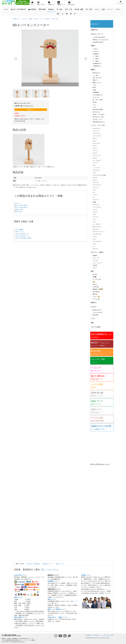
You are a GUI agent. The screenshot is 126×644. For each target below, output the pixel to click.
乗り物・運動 (79, 9)
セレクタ (95, 178)
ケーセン (95, 158)
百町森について (48, 564)
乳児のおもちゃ (96, 73)
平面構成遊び (96, 92)
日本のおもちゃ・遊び (98, 117)
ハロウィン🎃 (96, 297)
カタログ (94, 307)
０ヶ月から (95, 49)
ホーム (6, 9)
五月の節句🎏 (96, 292)
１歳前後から (96, 54)
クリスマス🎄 (96, 299)
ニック (94, 190)
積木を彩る (55, 19)
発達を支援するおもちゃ (99, 122)
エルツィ (95, 141)
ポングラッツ (96, 229)
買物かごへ (31, 110)
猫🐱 (94, 282)
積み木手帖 (95, 315)
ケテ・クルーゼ (96, 160)
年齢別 (93, 46)
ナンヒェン (95, 187)
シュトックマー (96, 168)
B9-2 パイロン (20, 232)
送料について (18, 597)
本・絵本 (60, 9)
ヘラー (94, 219)
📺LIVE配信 (32, 9)
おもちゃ (51, 9)
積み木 (36, 19)
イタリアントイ (96, 133)
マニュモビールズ (97, 234)
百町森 (94, 202)
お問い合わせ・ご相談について (57, 617)
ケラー (94, 165)
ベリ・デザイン (96, 224)
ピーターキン (96, 205)
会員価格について (53, 581)
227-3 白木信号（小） (22, 236)
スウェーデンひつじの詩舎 (99, 175)
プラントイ (95, 217)
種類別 (31, 19)
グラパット (95, 151)
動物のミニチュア (97, 83)
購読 (112, 635)
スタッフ (107, 589)
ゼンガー (95, 180)
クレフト (95, 148)
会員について (60, 564)
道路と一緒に (19, 210)
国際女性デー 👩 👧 (98, 289)
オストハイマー (96, 143)
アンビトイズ (96, 131)
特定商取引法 (89, 635)
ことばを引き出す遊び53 (99, 37)
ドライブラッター (97, 185)
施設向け (94, 302)
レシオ (94, 244)
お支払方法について (20, 575)
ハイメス (95, 195)
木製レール (95, 80)
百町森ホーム (16, 19)
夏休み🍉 (95, 294)
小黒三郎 (95, 265)
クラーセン (95, 260)
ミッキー (95, 237)
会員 (103, 9)
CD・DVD (89, 9)
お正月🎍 (95, 274)
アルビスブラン (96, 129)
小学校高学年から (97, 66)
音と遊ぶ (95, 102)
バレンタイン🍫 (97, 279)
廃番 (92, 323)
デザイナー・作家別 (97, 252)
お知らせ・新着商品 (33, 564)
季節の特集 (42, 9)
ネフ (94, 192)
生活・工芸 (69, 9)
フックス (95, 210)
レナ (94, 246)
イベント (110, 9)
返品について (52, 599)
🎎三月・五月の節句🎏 (18, 9)
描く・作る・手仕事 (98, 100)
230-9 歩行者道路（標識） (24, 238)
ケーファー (95, 163)
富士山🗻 (95, 284)
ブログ (118, 9)
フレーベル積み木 (45, 19)
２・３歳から (96, 56)
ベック (94, 222)
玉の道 (94, 90)
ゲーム (94, 105)
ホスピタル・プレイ (98, 119)
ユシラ (94, 239)
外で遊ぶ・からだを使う (99, 114)
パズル (94, 107)
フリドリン (95, 212)
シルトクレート (96, 170)
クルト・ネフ (96, 258)
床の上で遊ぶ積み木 (21, 205)
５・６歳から (96, 61)
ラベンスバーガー (97, 241)
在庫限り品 (94, 30)
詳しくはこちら (50, 570)
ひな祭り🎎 (96, 287)
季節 (92, 271)
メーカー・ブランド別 (98, 125)
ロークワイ (95, 249)
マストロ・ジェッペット (99, 232)
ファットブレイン (97, 207)
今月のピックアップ (97, 34)
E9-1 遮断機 (19, 230)
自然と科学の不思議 (98, 110)
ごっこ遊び (95, 75)
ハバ (94, 197)
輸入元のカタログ (97, 310)
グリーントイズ (96, 156)
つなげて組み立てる (98, 95)
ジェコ (94, 173)
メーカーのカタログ (98, 312)
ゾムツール (95, 183)
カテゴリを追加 (96, 327)
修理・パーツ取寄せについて (57, 609)
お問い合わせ (106, 635)
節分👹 (94, 277)
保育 (58, 14)
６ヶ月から (95, 51)
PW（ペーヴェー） (97, 227)
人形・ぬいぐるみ (97, 78)
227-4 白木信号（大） (22, 234)
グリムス (95, 153)
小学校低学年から (97, 64)
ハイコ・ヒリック (97, 263)
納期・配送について (20, 617)
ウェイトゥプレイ (97, 136)
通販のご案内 (20, 564)
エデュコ (95, 138)
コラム (97, 9)
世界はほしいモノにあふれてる (100, 40)
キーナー (95, 146)
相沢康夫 (95, 255)
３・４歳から (96, 59)
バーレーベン (96, 200)
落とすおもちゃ (96, 112)
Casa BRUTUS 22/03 (98, 42)
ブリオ (94, 214)
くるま (94, 85)
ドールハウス (96, 97)
